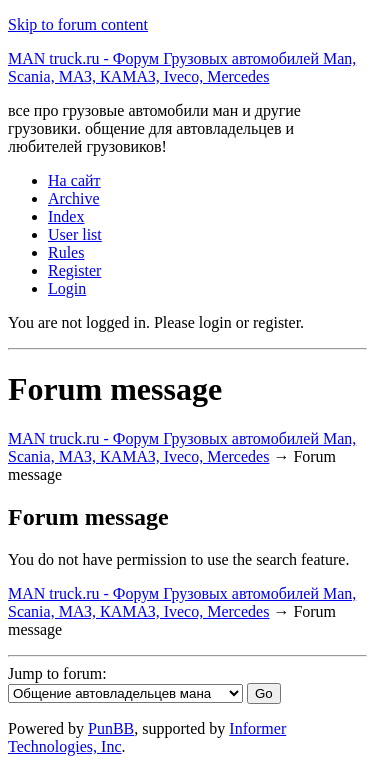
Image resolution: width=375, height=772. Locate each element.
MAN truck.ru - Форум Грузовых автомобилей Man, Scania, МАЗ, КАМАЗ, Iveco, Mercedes (182, 67)
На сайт (74, 180)
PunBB (111, 728)
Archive (74, 198)
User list (75, 234)
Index (66, 216)
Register (74, 270)
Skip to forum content (78, 24)
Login (67, 288)
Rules (66, 252)
